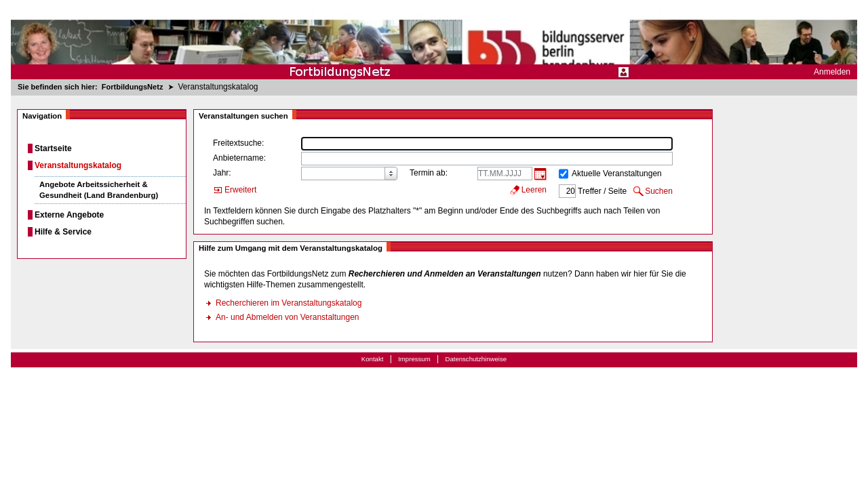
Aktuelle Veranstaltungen (617, 174)
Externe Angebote (69, 215)
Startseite (53, 148)
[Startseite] (434, 40)
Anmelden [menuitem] (832, 72)
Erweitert (240, 190)
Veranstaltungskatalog (78, 165)
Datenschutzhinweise (476, 359)
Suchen (659, 191)
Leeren (534, 190)
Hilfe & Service (63, 232)
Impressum (414, 359)
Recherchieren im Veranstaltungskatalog (289, 303)
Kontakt (373, 359)
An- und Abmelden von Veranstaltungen (288, 317)
